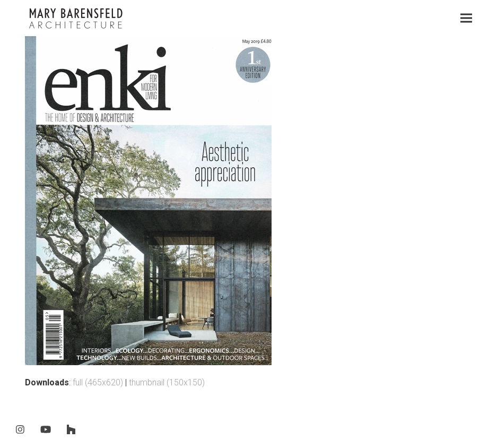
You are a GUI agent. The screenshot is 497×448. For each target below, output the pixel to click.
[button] (466, 18)
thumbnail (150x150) (167, 382)
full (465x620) (98, 382)
